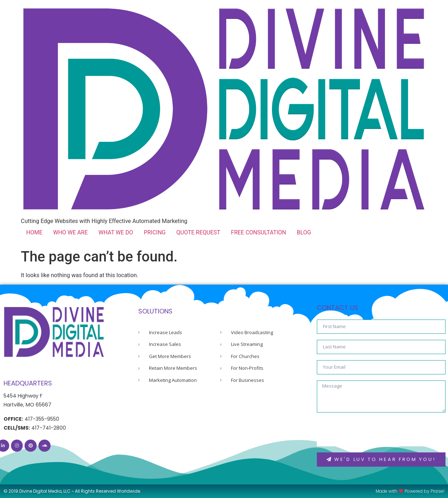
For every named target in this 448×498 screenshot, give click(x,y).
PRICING (155, 232)
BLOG (304, 232)
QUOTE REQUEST (198, 232)
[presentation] (371, 432)
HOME (34, 232)
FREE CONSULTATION (259, 232)
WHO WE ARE (70, 232)
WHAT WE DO (116, 232)
